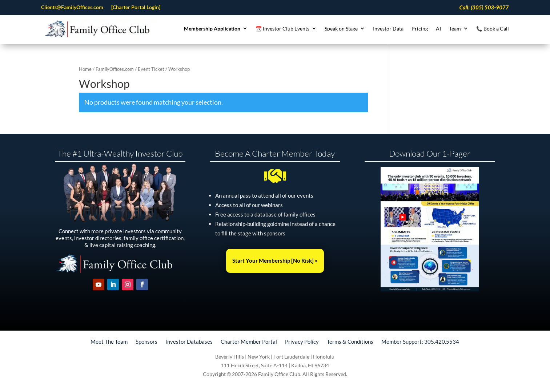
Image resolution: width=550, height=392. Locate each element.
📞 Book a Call (493, 29)
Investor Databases (189, 341)
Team (455, 29)
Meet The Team (109, 341)
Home (85, 69)
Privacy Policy (302, 341)
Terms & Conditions (350, 341)
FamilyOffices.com (115, 69)
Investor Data (388, 29)
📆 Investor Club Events (282, 29)
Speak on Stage (341, 29)
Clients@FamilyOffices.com (72, 7)
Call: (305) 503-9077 (484, 8)
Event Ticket (151, 69)
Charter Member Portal (249, 341)
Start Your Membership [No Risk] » (275, 260)
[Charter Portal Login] (136, 7)
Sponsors (146, 341)
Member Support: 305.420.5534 (420, 341)
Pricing (420, 29)
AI (438, 29)
